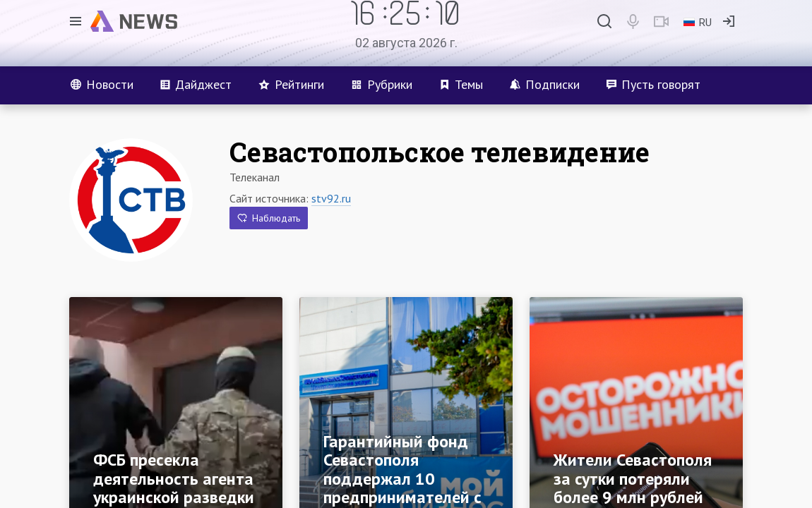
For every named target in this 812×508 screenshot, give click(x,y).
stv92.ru (331, 198)
